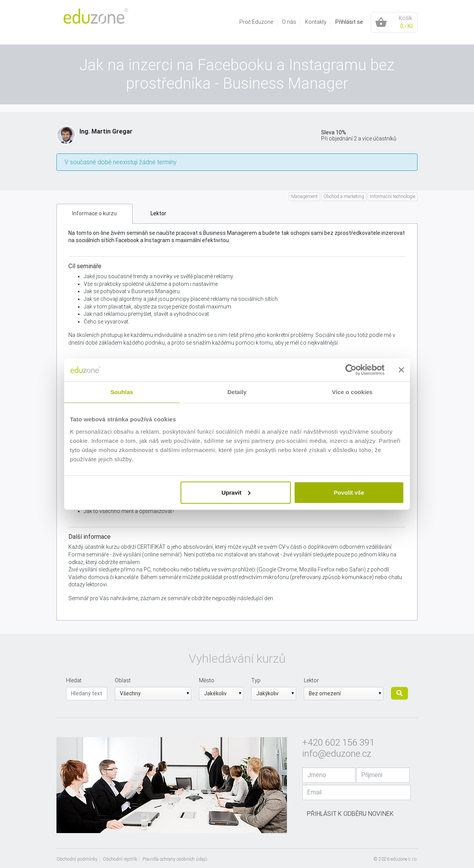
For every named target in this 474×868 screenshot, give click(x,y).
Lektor (311, 680)
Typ (256, 680)
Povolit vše (349, 492)
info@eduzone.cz (337, 754)
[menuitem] (256, 22)
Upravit (236, 492)
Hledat (74, 680)
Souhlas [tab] (122, 392)
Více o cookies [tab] (352, 392)
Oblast (123, 680)
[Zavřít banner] (401, 370)
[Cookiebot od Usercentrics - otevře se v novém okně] (351, 370)
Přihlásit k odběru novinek (350, 814)
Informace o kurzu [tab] (94, 213)
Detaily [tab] (237, 392)
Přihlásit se (349, 22)
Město (207, 680)
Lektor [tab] (158, 213)
